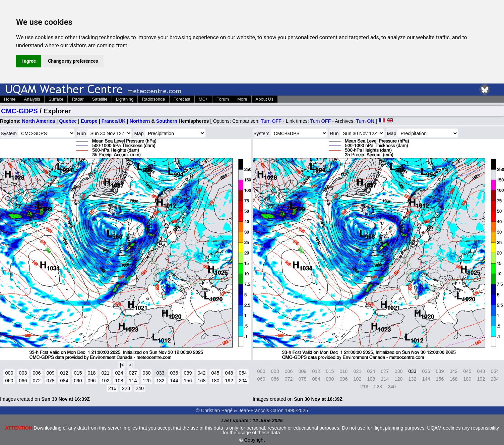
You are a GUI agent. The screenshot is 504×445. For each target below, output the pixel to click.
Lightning (125, 99)
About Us (265, 99)
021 (105, 373)
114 (133, 381)
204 (243, 381)
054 (243, 373)
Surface (56, 99)
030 (146, 373)
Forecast (182, 99)
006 (37, 373)
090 (78, 381)
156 (188, 381)
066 (23, 381)
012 (64, 373)
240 (140, 388)
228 (126, 388)
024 (119, 373)
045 (215, 373)
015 (78, 373)
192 (229, 381)
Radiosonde (153, 99)
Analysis (32, 99)
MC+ (203, 99)
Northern (140, 121)
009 (50, 373)
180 (215, 381)
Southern (167, 121)
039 (188, 373)
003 (23, 373)
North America (39, 121)
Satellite (100, 99)
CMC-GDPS (19, 111)
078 (50, 381)
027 (133, 373)
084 (64, 381)
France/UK (114, 121)
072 (37, 381)
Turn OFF (271, 121)
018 (91, 373)
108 (119, 381)
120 (146, 381)
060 (9, 381)
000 (9, 373)
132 (160, 381)
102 (105, 381)
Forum (223, 99)
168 (201, 381)
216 (112, 388)
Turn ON (365, 121)
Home (10, 99)
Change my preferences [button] (73, 61)
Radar (78, 99)
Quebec (68, 121)
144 (174, 381)
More (242, 99)
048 (229, 373)
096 (91, 381)
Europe (89, 121)
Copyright (255, 440)
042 (201, 373)
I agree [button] (29, 61)
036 (174, 373)
